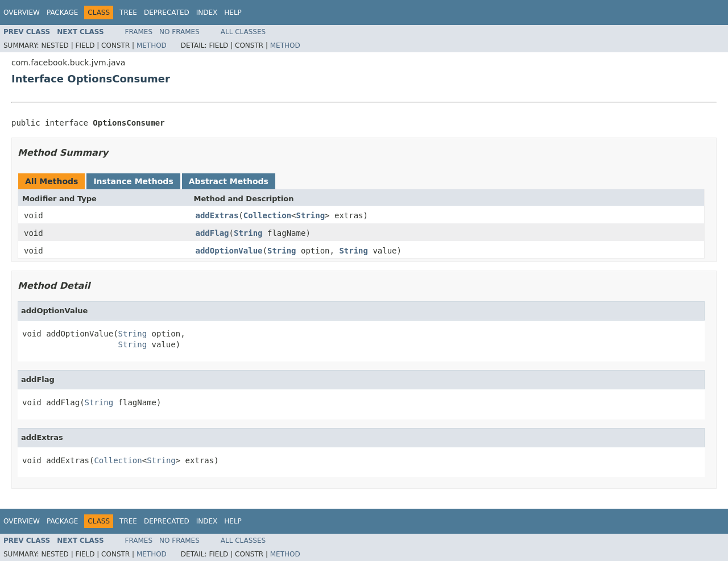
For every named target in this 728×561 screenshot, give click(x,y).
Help (233, 13)
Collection (267, 215)
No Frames (179, 32)
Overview (22, 13)
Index (207, 13)
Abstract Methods (229, 181)
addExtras (217, 215)
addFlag (212, 233)
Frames (139, 32)
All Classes (243, 32)
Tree (128, 13)
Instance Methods (133, 181)
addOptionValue (229, 251)
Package (62, 13)
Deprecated (167, 13)
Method (152, 45)
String (311, 215)
